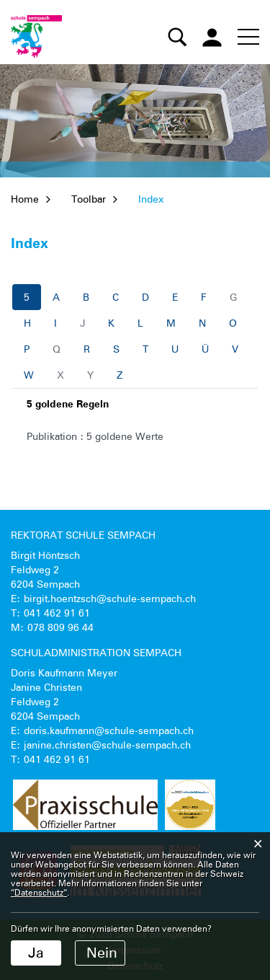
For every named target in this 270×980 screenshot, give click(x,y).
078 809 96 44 (60, 627)
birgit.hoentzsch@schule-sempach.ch (110, 599)
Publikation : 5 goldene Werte (95, 436)
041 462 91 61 (57, 613)
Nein (102, 953)
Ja (36, 953)
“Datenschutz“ (39, 892)
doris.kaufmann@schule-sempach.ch (109, 730)
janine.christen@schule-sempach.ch (107, 745)
